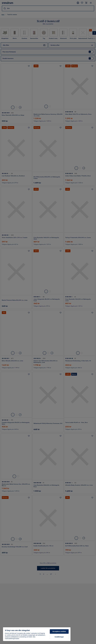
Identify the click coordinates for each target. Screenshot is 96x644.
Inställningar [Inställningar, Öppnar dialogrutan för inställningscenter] (59, 637)
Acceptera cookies (59, 631)
